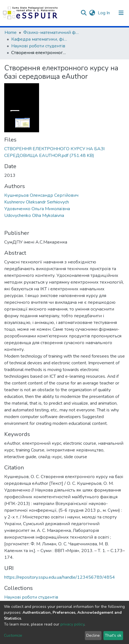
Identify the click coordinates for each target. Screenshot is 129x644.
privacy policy (72, 624)
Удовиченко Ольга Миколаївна (37, 209)
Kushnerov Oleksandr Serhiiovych (37, 202)
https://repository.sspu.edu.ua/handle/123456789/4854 (60, 577)
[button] (92, 13)
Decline (93, 635)
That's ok (113, 635)
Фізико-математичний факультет (51, 33)
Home (11, 33)
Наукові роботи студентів (38, 46)
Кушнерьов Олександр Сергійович (41, 195)
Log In (104, 13)
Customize (13, 635)
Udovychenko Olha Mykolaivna (34, 216)
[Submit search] (84, 13)
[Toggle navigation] (121, 13)
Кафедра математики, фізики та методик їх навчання (39, 39)
